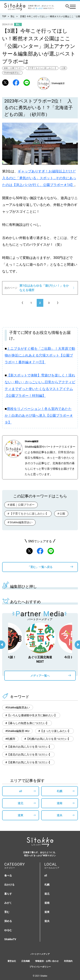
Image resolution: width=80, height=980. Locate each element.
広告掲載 (26, 961)
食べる (8, 876)
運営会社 (12, 961)
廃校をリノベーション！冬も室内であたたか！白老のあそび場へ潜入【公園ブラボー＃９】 (39, 416)
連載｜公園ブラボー (13, 68)
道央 (60, 815)
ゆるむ (8, 930)
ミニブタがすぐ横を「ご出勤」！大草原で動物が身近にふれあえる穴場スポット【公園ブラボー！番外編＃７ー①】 (40, 355)
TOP (4, 16)
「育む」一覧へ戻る (40, 567)
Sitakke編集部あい (12, 73)
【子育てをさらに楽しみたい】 (42, 68)
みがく (8, 903)
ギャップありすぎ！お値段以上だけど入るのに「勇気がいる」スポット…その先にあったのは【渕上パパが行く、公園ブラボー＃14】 (39, 178)
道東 (20, 815)
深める (8, 921)
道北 (20, 803)
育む (13, 16)
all (20, 791)
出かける (9, 885)
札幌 (60, 791)
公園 (63, 68)
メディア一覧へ (40, 676)
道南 (60, 803)
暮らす (8, 894)
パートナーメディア (40, 954)
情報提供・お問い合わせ (47, 961)
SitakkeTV (10, 939)
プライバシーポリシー (40, 967)
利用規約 (68, 961)
